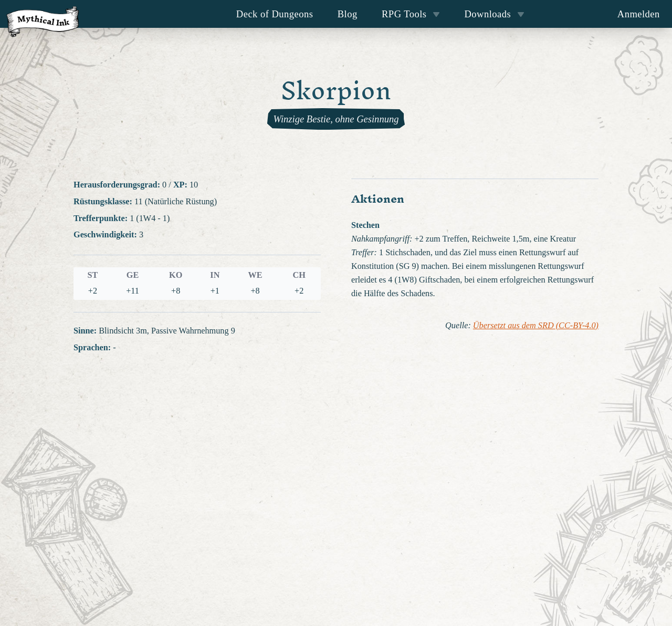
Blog (348, 14)
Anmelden (639, 14)
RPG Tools (411, 14)
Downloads (495, 14)
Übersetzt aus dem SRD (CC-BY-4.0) (536, 326)
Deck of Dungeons (275, 14)
